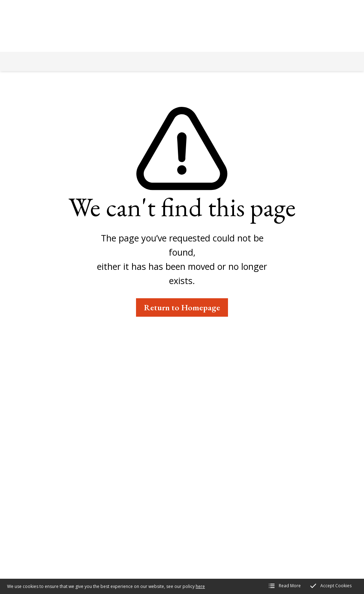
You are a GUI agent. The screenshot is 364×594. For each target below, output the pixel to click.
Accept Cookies (336, 586)
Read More (290, 586)
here (200, 586)
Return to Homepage (182, 307)
